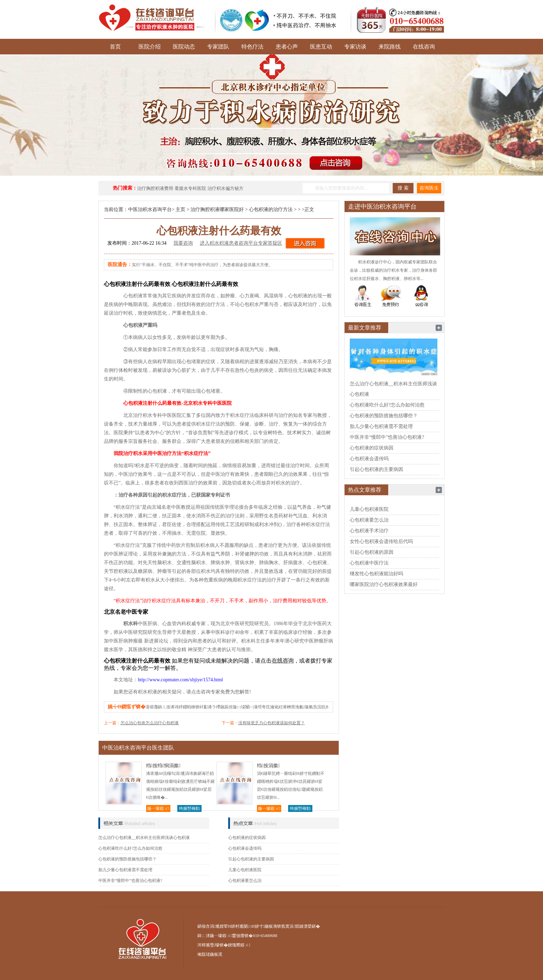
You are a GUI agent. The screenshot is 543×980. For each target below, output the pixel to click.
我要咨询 (183, 243)
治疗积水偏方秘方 (225, 188)
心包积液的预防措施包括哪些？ (127, 859)
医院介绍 (150, 47)
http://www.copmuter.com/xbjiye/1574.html (180, 680)
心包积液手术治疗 (369, 531)
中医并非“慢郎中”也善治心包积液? (130, 881)
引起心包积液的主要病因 (251, 859)
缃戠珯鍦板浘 (210, 954)
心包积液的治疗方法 (271, 209)
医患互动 (321, 47)
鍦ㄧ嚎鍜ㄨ (158, 808)
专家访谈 (355, 47)
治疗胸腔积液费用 (155, 188)
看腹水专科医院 (190, 188)
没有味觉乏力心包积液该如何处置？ (271, 723)
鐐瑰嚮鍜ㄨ (239, 945)
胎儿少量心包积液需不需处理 (125, 870)
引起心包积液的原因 (372, 552)
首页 (115, 47)
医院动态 (184, 47)
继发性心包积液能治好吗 (376, 574)
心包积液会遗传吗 (245, 848)
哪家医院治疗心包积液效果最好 (384, 584)
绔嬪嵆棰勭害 (189, 809)
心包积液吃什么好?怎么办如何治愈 (130, 848)
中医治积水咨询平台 (150, 209)
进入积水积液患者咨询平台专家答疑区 (241, 243)
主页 (180, 209)
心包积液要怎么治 (245, 881)
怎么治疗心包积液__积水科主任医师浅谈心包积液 (144, 838)
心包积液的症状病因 (247, 838)
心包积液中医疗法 (369, 563)
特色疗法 (252, 47)
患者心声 (287, 47)
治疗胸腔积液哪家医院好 (217, 209)
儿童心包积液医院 (245, 870)
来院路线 (390, 47)
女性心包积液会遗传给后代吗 (381, 541)
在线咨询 (424, 47)
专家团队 (218, 47)
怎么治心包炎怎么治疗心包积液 (150, 723)
